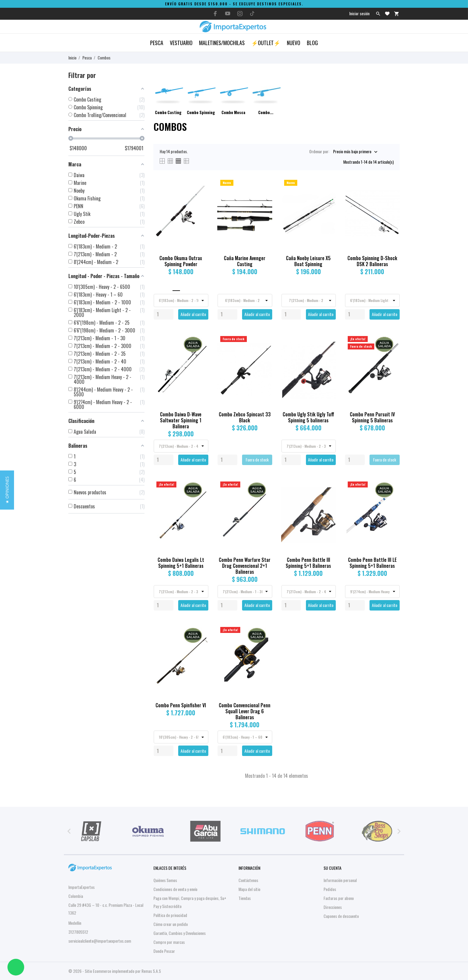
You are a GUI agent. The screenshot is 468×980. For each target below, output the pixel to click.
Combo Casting (168, 112)
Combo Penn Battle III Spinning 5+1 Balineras (308, 563)
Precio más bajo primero (352, 152)
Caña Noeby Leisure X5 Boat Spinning (308, 261)
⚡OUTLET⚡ (266, 43)
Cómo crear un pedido (171, 924)
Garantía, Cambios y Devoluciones (180, 933)
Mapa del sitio (249, 889)
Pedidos (330, 889)
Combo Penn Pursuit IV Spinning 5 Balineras (372, 417)
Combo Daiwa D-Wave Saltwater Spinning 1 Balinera (181, 420)
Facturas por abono (339, 898)
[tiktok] (252, 13)
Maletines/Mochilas (222, 43)
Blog (312, 43)
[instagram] (240, 14)
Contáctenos (248, 880)
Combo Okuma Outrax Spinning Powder (181, 261)
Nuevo (294, 43)
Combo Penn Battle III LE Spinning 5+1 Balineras (372, 563)
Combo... (266, 112)
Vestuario (181, 43)
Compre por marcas (169, 942)
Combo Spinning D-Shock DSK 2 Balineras (372, 261)
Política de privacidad (170, 915)
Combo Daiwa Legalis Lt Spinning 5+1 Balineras (181, 563)
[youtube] (228, 13)
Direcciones (333, 907)
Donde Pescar (164, 951)
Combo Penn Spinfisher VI (181, 705)
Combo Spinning (201, 112)
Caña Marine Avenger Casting (245, 261)
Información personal (340, 880)
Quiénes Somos (165, 880)
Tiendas (245, 898)
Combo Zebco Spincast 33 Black (245, 417)
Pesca (157, 43)
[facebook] (215, 14)
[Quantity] (164, 314)
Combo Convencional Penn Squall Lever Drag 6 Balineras (245, 711)
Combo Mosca (233, 112)
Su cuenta (332, 868)
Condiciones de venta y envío (175, 889)
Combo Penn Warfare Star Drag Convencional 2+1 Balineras (245, 566)
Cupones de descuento (341, 916)
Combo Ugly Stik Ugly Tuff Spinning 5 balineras (308, 417)
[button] (7, 490)
